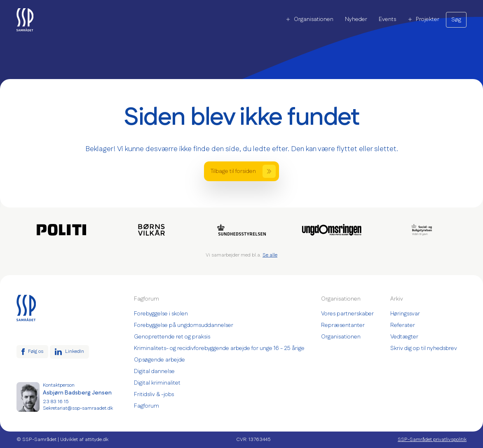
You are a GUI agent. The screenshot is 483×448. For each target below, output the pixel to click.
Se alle (270, 255)
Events (387, 19)
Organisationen (309, 19)
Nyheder (356, 19)
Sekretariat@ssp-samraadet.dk (78, 408)
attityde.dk (97, 440)
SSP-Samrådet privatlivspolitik (432, 440)
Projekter (423, 19)
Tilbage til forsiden (243, 171)
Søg (456, 20)
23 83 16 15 (56, 402)
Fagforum (147, 406)
